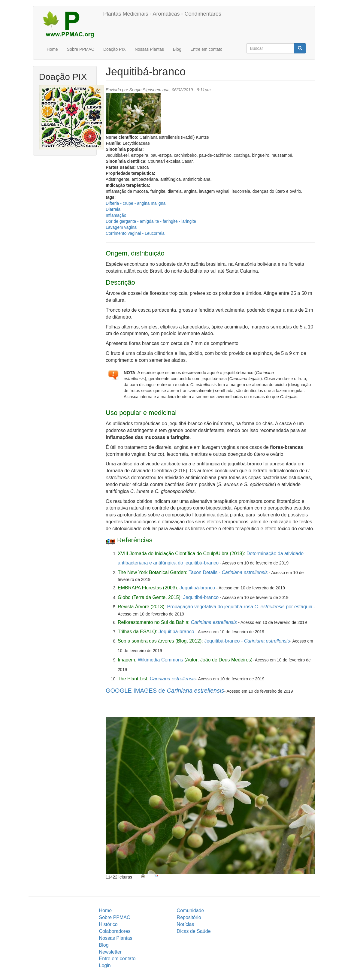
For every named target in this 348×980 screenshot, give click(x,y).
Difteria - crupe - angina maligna (136, 203)
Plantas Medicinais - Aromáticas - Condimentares (162, 14)
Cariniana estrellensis (214, 622)
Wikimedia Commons (160, 660)
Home (52, 49)
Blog (177, 49)
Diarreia (113, 209)
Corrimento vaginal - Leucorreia (135, 233)
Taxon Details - (228, 572)
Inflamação (116, 215)
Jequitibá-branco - (247, 641)
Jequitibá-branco (197, 588)
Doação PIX (115, 49)
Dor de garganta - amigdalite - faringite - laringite (151, 221)
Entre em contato (206, 49)
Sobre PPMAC (81, 49)
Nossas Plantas (149, 49)
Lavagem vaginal (122, 227)
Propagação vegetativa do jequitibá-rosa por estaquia (240, 607)
